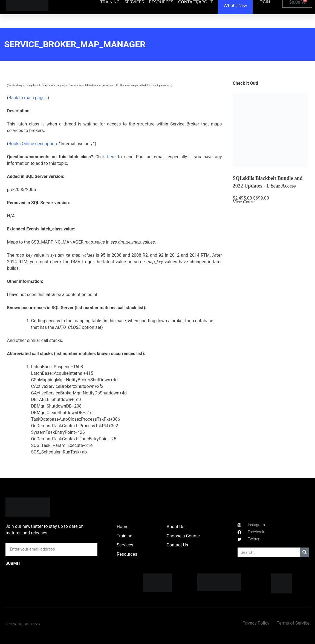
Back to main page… (28, 98)
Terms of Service (293, 623)
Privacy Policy (256, 623)
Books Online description (33, 144)
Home (122, 527)
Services (125, 545)
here (111, 157)
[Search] (304, 552)
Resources (127, 554)
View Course (244, 202)
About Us (176, 527)
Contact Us (177, 545)
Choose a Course (183, 536)
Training (124, 536)
